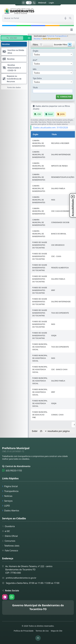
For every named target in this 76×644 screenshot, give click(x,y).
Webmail (42, 3)
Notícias (7, 496)
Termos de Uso (42, 631)
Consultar (64, 97)
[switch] (29, 3)
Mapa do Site (57, 631)
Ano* (35, 60)
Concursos (9, 541)
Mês (35, 69)
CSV (38, 114)
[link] (38, 11)
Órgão (36, 51)
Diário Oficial (10, 536)
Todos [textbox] (37, 55)
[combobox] (53, 54)
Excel (49, 114)
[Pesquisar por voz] (65, 18)
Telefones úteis (11, 546)
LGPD (6, 506)
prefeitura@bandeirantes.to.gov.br (21, 578)
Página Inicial (10, 486)
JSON (61, 114)
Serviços (7, 501)
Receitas (37, 39)
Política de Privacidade (24, 631)
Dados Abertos (11, 511)
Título (35, 87)
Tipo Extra (37, 78)
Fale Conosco (10, 551)
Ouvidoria (8, 526)
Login (51, 3)
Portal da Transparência (57, 36)
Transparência (10, 491)
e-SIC (6, 531)
